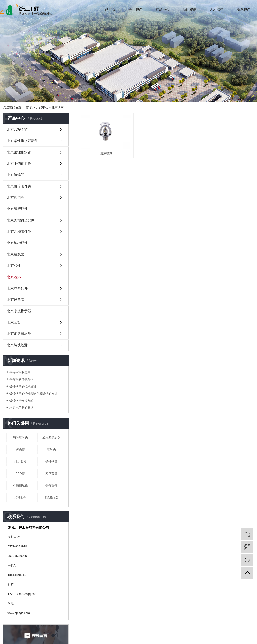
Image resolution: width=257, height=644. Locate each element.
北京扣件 (14, 266)
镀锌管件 (51, 485)
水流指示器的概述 (21, 408)
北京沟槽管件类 (19, 232)
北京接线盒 (16, 254)
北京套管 (14, 322)
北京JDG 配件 (18, 129)
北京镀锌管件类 (19, 186)
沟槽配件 (20, 497)
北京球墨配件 (17, 288)
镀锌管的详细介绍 (21, 379)
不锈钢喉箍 (20, 485)
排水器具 (20, 461)
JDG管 (20, 473)
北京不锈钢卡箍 (19, 163)
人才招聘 (217, 10)
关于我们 (136, 10)
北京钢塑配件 (17, 209)
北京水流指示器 (19, 311)
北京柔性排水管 (19, 152)
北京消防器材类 (19, 334)
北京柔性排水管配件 (22, 141)
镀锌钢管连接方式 (21, 401)
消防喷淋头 (20, 437)
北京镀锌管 (16, 175)
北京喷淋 (58, 107)
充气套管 (51, 473)
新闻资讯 (190, 10)
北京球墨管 (16, 300)
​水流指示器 (51, 497)
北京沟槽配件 (17, 243)
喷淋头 (51, 449)
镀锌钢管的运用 (20, 372)
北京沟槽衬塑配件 (21, 220)
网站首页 (109, 10)
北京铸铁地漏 (17, 345)
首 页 (29, 107)
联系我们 (244, 10)
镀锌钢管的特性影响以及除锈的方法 (33, 394)
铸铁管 (20, 449)
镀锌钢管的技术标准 (23, 386)
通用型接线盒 (51, 437)
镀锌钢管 (51, 461)
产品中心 (163, 10)
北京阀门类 (16, 198)
